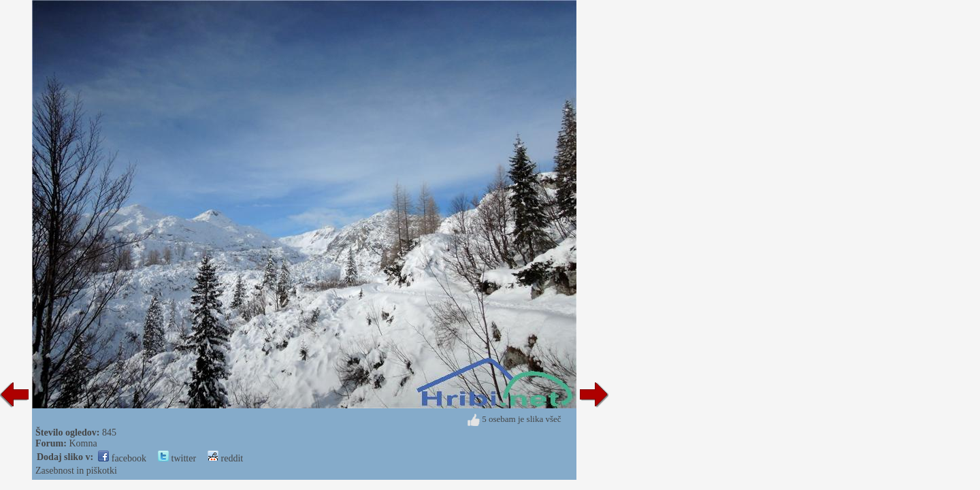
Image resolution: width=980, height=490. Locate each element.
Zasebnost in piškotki (76, 471)
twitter (177, 458)
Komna (83, 443)
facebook (122, 458)
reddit (225, 458)
